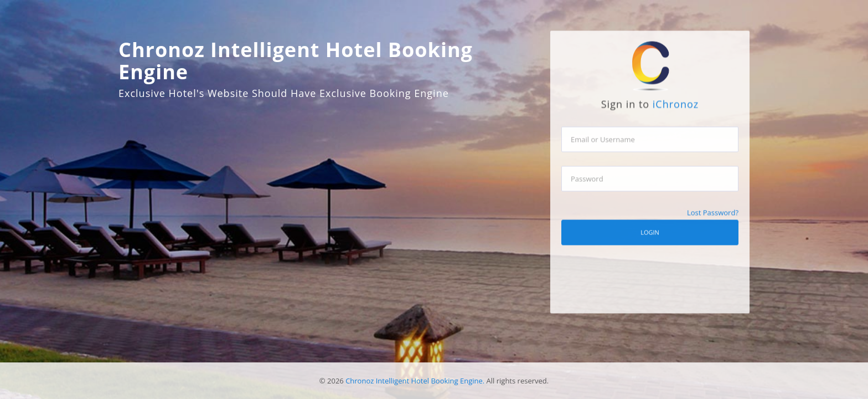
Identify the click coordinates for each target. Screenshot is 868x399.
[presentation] (645, 306)
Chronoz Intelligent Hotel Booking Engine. (415, 381)
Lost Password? (713, 218)
